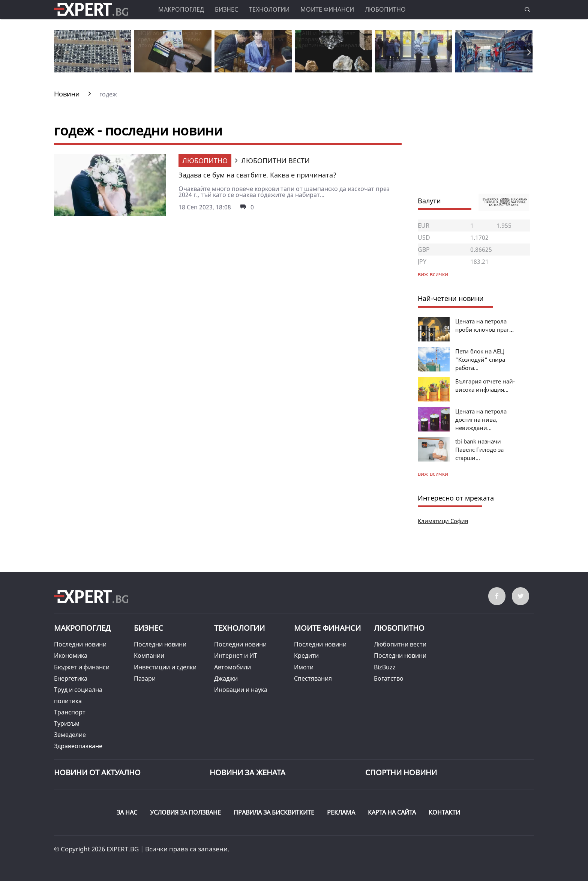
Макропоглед (181, 9)
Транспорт (70, 712)
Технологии (269, 9)
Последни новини (80, 644)
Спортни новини (401, 772)
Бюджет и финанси (82, 667)
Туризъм (67, 723)
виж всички (433, 474)
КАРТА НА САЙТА (392, 812)
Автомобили (232, 667)
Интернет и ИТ (236, 655)
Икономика (71, 655)
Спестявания (313, 678)
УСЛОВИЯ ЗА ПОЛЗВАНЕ (185, 812)
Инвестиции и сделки (165, 667)
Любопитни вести (400, 644)
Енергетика (71, 678)
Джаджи (226, 678)
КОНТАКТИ (444, 812)
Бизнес (226, 9)
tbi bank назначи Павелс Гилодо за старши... (479, 450)
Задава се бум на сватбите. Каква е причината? (257, 175)
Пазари (145, 678)
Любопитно (385, 9)
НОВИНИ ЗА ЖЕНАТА (247, 772)
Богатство (389, 678)
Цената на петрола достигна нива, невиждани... (481, 419)
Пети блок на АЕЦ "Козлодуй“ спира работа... (480, 359)
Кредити (306, 655)
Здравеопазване (78, 746)
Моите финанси (327, 9)
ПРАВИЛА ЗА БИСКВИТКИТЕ (274, 812)
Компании (149, 655)
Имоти (304, 667)
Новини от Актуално (97, 772)
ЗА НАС (127, 812)
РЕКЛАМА (341, 812)
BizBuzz (385, 667)
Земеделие (70, 735)
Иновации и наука (241, 690)
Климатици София (443, 521)
